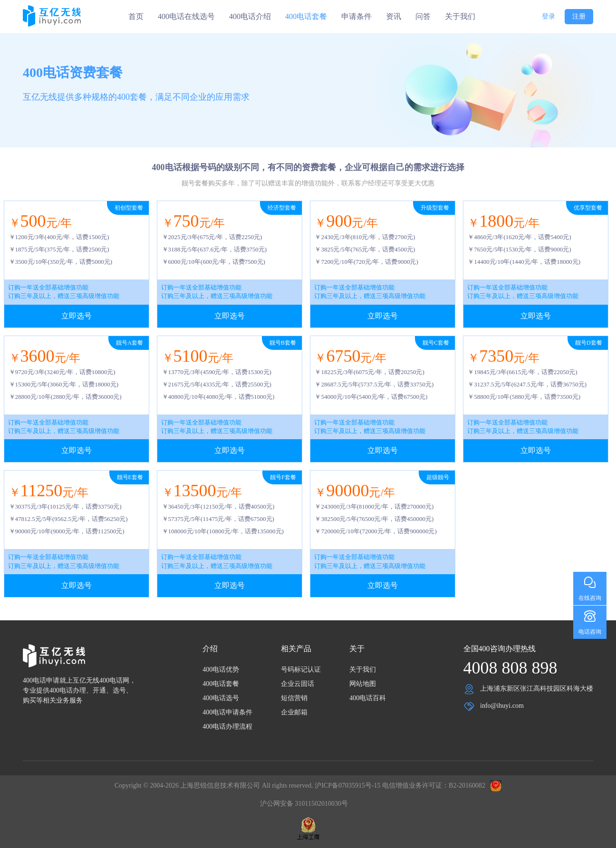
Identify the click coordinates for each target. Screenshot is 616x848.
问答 (423, 16)
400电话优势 (221, 670)
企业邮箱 (294, 712)
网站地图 (363, 684)
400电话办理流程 (227, 727)
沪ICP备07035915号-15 (347, 785)
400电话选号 (221, 698)
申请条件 (356, 16)
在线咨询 (590, 598)
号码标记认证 (301, 670)
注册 (579, 16)
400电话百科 (368, 698)
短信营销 (294, 698)
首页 (136, 16)
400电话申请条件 (227, 712)
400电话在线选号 (186, 16)
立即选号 (77, 316)
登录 (549, 16)
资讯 (394, 16)
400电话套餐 (306, 16)
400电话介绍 (250, 16)
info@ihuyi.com (502, 706)
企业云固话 (298, 684)
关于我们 (460, 16)
